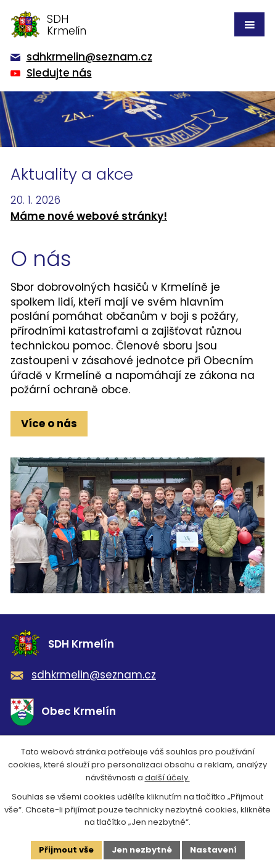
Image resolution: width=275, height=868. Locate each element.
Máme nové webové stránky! (89, 216)
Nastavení (213, 850)
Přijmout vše (66, 850)
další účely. (167, 778)
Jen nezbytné (142, 850)
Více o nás (49, 424)
